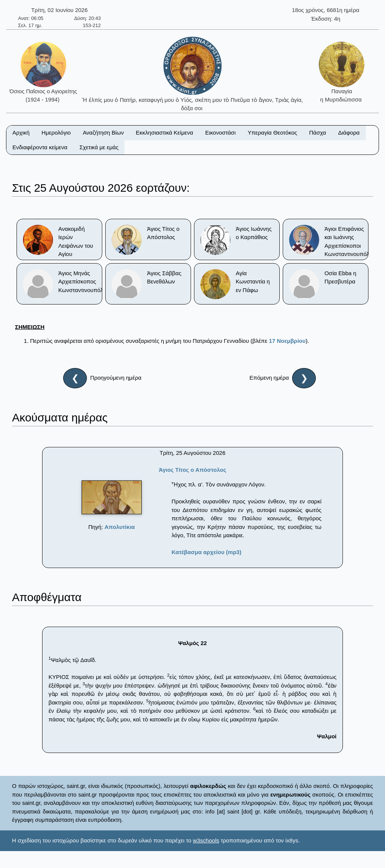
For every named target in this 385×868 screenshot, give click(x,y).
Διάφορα (349, 133)
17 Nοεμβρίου (287, 341)
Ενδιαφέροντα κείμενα (40, 147)
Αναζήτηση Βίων (103, 133)
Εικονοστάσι (221, 133)
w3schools (206, 840)
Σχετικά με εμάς (99, 147)
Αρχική (21, 133)
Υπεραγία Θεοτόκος (273, 133)
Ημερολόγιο (56, 133)
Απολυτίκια (120, 527)
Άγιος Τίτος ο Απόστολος (192, 470)
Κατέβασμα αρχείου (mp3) (206, 552)
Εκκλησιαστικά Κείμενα (164, 133)
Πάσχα (318, 133)
